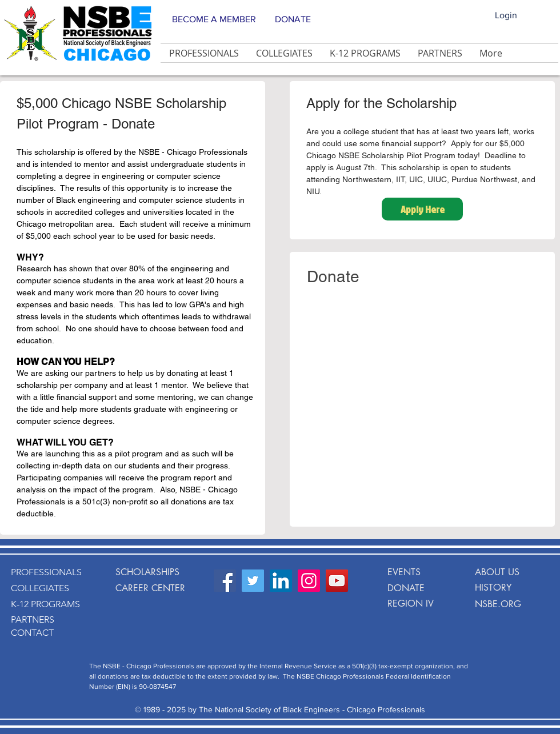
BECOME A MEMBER (214, 19)
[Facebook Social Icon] (225, 581)
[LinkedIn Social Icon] (281, 581)
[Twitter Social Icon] (253, 581)
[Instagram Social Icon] (309, 581)
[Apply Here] (422, 209)
